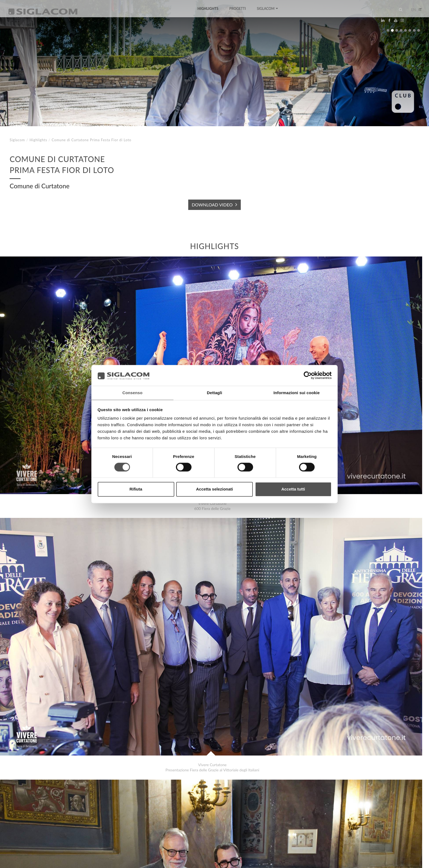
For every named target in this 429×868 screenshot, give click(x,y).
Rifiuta (136, 490)
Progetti (238, 14)
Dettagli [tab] (215, 393)
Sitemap (58, 814)
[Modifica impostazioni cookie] (90, 860)
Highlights (208, 14)
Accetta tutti (293, 490)
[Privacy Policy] (22, 860)
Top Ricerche (27, 814)
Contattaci (123, 814)
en (409, 15)
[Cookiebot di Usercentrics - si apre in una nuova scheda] (308, 375)
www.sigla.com (405, 860)
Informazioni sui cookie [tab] (297, 393)
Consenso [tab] (132, 393)
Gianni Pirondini (34, 789)
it (416, 15)
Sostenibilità (89, 814)
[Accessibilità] (130, 860)
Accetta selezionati (214, 490)
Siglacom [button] (267, 14)
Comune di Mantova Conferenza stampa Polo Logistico (66, 794)
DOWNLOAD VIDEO (212, 205)
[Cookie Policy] (50, 860)
